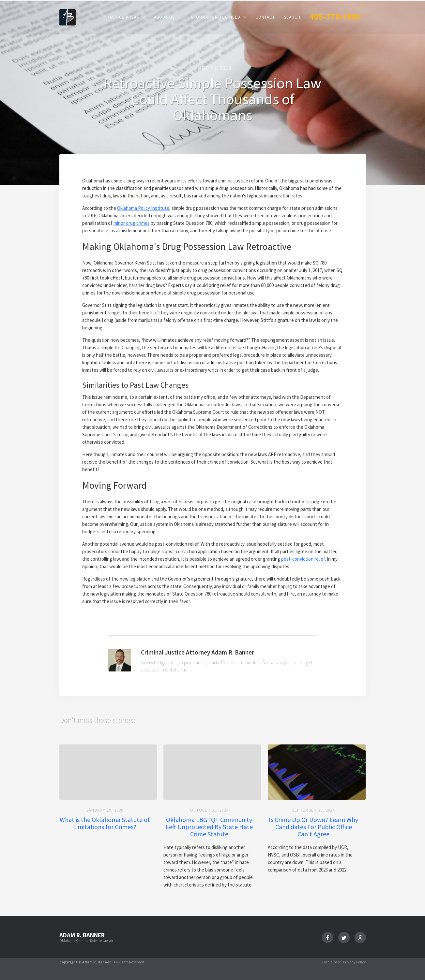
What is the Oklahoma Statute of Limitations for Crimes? (105, 823)
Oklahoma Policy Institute (143, 208)
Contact (265, 17)
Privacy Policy (355, 962)
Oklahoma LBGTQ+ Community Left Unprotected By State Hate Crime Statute (209, 827)
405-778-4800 (335, 16)
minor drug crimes (132, 223)
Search (292, 17)
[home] (68, 17)
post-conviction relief (303, 559)
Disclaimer (331, 962)
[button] (124, 17)
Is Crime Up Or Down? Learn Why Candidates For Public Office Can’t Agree (313, 827)
